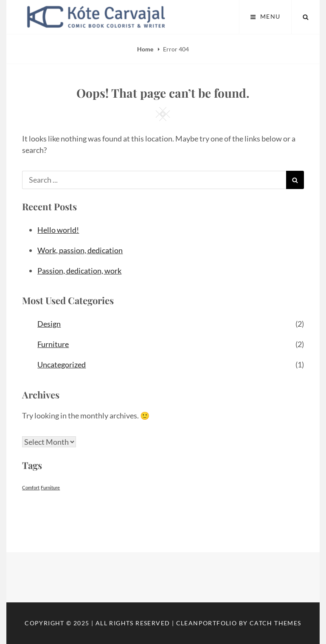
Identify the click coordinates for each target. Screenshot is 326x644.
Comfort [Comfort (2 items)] (31, 487)
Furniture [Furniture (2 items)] (50, 487)
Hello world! (58, 230)
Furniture (53, 344)
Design (49, 324)
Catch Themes (275, 623)
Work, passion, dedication (80, 250)
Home (146, 49)
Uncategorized (62, 364)
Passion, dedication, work (79, 271)
